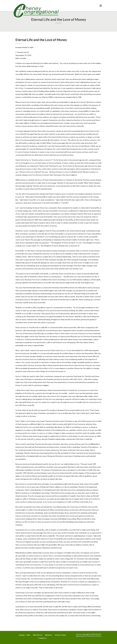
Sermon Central (60, 635)
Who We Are (38, 635)
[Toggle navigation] (101, 6)
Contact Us (42, 638)
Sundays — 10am (24, 635)
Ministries (48, 635)
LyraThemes (97, 636)
